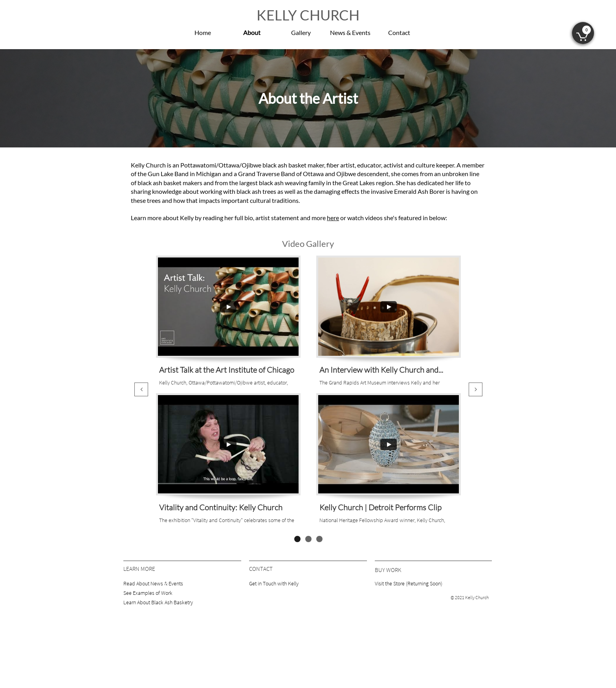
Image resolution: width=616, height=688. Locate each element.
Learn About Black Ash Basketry (158, 602)
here (333, 218)
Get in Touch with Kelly (274, 583)
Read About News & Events (153, 583)
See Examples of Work (148, 593)
